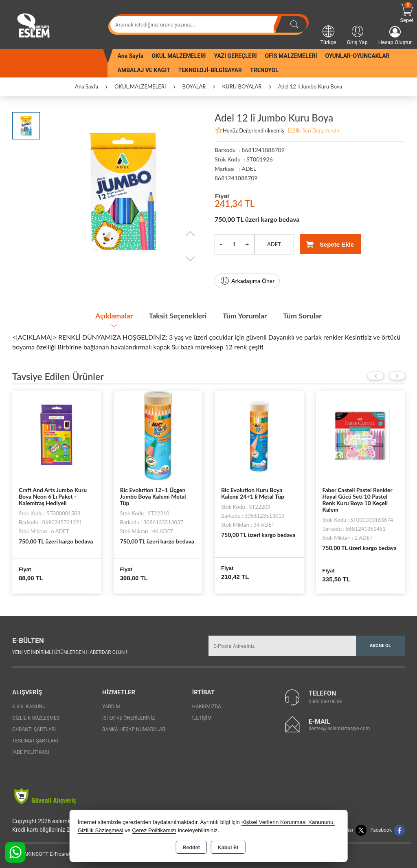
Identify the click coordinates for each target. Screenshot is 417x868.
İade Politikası (31, 752)
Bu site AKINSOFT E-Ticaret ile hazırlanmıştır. (59, 854)
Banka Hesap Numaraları (134, 729)
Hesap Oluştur (395, 36)
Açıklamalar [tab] (113, 315)
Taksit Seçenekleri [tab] (177, 315)
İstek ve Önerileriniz (129, 718)
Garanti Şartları (34, 729)
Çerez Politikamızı (154, 830)
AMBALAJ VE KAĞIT (144, 70)
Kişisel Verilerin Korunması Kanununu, (288, 822)
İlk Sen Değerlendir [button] (314, 131)
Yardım (111, 707)
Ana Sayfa (131, 56)
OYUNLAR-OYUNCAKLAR (357, 56)
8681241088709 (236, 178)
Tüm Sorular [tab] (303, 315)
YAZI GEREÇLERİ (235, 56)
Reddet (191, 848)
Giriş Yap (357, 35)
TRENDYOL (264, 70)
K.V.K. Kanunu (29, 707)
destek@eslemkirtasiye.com (339, 728)
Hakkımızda (207, 707)
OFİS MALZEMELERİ (291, 56)
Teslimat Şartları (35, 741)
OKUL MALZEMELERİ (179, 56)
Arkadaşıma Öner (247, 281)
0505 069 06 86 (326, 701)
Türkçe (328, 35)
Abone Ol (380, 646)
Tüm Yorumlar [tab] (245, 315)
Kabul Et (228, 848)
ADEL (249, 169)
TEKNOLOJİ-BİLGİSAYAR (210, 70)
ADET (274, 244)
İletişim (202, 718)
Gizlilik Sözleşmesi (36, 718)
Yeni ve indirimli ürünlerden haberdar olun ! (70, 652)
